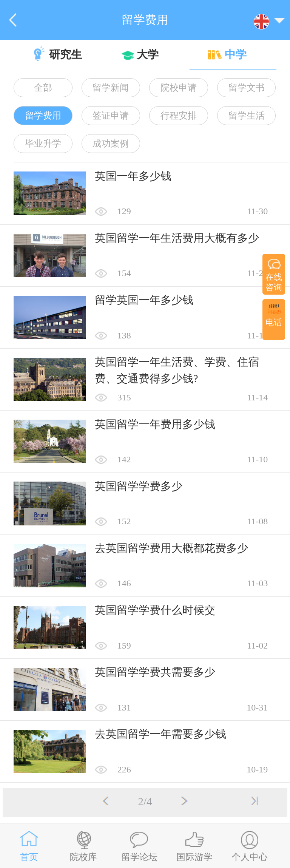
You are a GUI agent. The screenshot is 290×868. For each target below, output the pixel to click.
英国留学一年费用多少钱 (155, 424)
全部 (43, 88)
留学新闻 (111, 88)
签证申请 (111, 116)
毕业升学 (43, 144)
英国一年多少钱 (133, 176)
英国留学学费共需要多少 (155, 672)
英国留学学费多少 (139, 486)
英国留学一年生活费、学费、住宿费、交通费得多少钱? (177, 370)
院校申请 (179, 88)
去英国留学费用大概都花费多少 (171, 548)
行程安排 (179, 116)
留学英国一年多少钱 (144, 300)
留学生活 (247, 116)
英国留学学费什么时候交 (155, 610)
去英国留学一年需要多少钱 (160, 734)
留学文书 (247, 88)
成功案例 (111, 144)
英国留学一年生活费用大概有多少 (177, 238)
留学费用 (43, 116)
